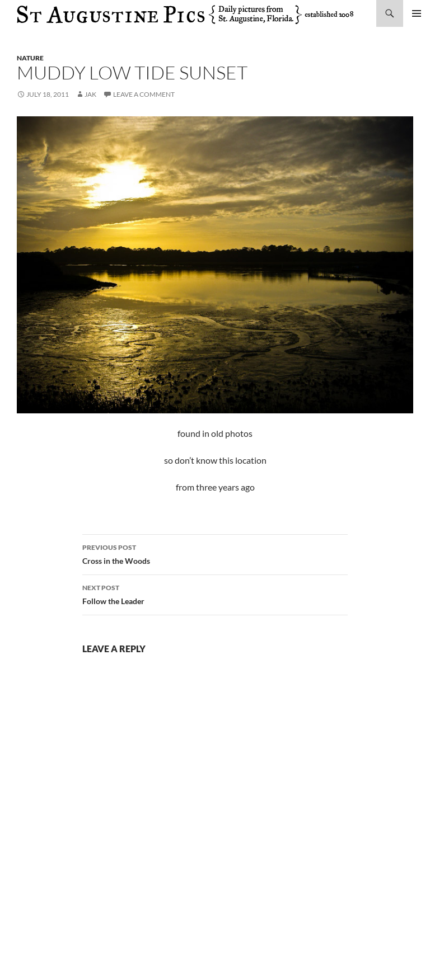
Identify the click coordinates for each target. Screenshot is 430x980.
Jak (90, 94)
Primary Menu (417, 13)
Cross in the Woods (215, 553)
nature (30, 58)
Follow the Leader (215, 593)
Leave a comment (144, 94)
